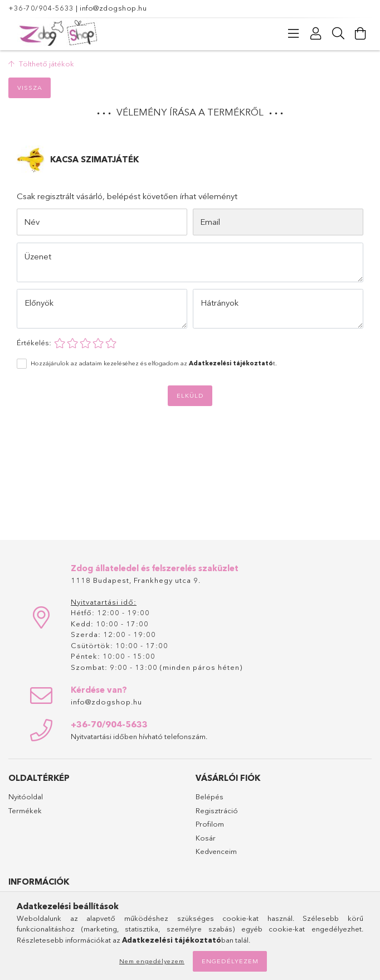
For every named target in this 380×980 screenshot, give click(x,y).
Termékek (25, 810)
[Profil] (316, 33)
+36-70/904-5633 (41, 8)
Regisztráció (217, 810)
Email (210, 222)
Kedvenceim (216, 851)
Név (32, 222)
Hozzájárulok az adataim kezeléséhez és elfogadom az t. (154, 363)
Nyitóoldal (26, 796)
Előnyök (39, 303)
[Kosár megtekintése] (360, 33)
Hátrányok (220, 303)
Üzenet (38, 256)
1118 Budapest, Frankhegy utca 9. (136, 580)
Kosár (206, 838)
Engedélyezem (230, 961)
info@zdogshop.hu (113, 8)
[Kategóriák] (294, 33)
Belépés (210, 796)
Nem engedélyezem (152, 961)
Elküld (190, 395)
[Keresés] (338, 33)
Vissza (30, 88)
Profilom (210, 824)
